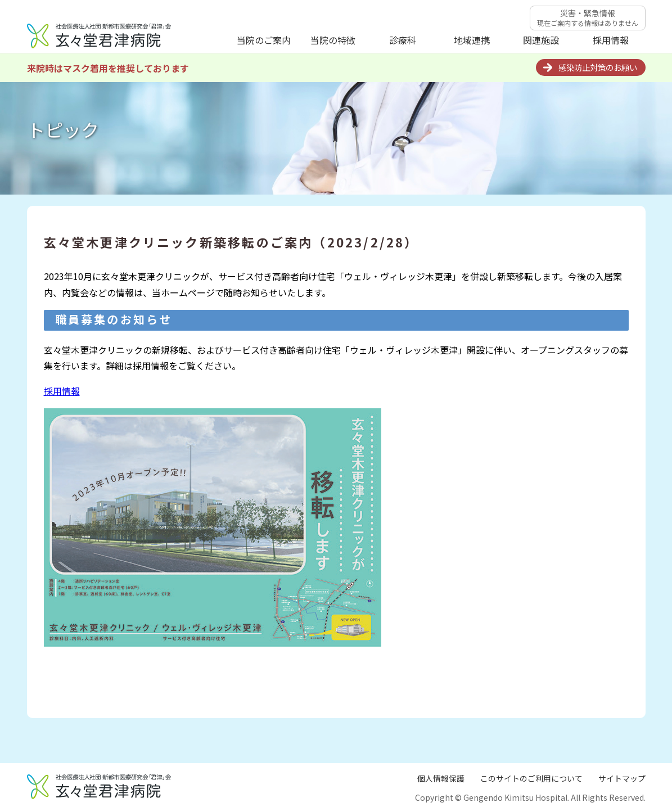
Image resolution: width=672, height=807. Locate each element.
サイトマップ (622, 778)
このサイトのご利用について (531, 778)
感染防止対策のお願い (598, 67)
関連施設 (541, 40)
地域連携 (472, 40)
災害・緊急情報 (588, 17)
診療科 (403, 40)
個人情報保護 (441, 778)
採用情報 (611, 40)
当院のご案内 (264, 40)
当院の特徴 (333, 40)
